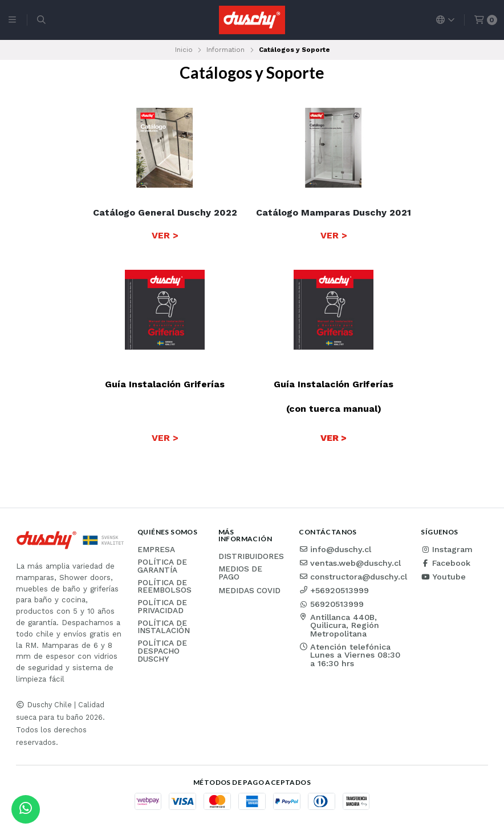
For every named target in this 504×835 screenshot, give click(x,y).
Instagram (447, 549)
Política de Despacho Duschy (162, 651)
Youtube (443, 577)
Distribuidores (251, 557)
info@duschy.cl (335, 549)
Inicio (184, 50)
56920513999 (331, 604)
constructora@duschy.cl (353, 577)
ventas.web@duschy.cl (350, 563)
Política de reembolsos (164, 587)
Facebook (446, 563)
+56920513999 (334, 590)
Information (225, 50)
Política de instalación (164, 627)
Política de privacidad (162, 607)
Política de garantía (162, 566)
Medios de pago (240, 573)
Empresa (156, 550)
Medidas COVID (249, 591)
